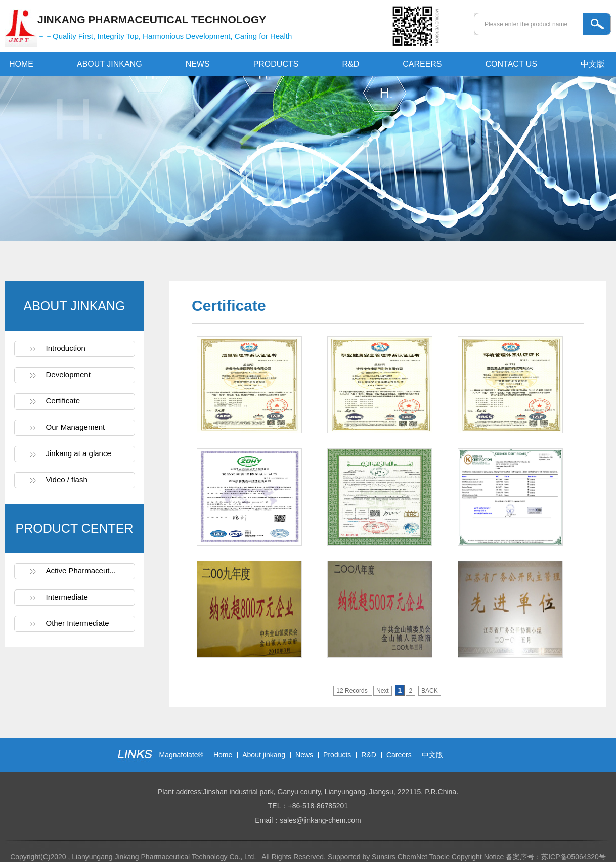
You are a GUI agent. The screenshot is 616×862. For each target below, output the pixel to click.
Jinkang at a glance (79, 453)
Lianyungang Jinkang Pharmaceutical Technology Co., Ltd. (165, 857)
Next (383, 691)
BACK (430, 691)
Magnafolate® (181, 755)
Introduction (66, 348)
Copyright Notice (478, 857)
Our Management (76, 427)
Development (68, 374)
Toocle (439, 857)
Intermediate (67, 597)
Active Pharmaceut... (81, 571)
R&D (350, 64)
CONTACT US (512, 64)
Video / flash (67, 480)
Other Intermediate (78, 623)
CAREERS (422, 64)
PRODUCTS (276, 64)
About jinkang (264, 755)
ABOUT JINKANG (109, 64)
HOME (21, 64)
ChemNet (412, 857)
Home (223, 755)
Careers (399, 755)
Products (337, 755)
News (304, 755)
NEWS (198, 64)
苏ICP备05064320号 (574, 857)
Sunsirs (384, 857)
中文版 (593, 64)
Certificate (63, 401)
